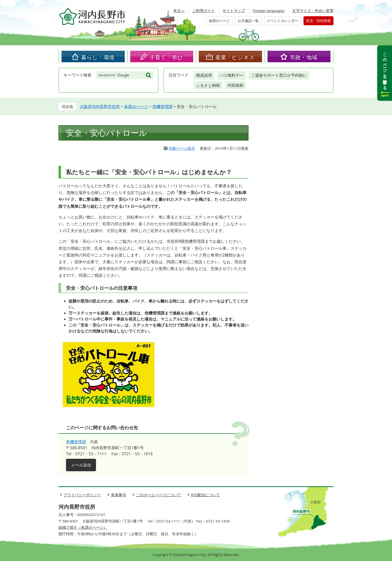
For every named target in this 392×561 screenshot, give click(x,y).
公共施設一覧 (248, 21)
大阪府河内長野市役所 (100, 106)
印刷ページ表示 (182, 148)
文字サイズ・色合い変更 (313, 10)
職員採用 (204, 75)
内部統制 (235, 85)
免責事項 (118, 495)
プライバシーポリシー (82, 495)
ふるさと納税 (208, 85)
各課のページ (219, 21)
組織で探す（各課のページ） (83, 527)
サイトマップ (234, 10)
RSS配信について (205, 495)
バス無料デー (231, 75)
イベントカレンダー (282, 21)
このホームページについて (158, 495)
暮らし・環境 (98, 57)
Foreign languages (269, 10)
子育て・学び (166, 57)
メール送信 (81, 465)
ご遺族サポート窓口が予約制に (279, 75)
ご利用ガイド (203, 10)
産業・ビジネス (235, 57)
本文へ (179, 10)
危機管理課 (162, 106)
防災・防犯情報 (318, 21)
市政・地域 (303, 57)
